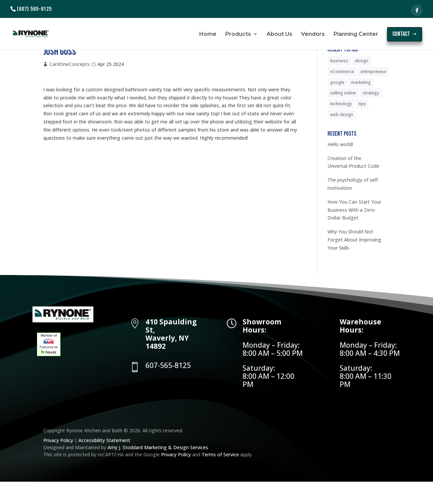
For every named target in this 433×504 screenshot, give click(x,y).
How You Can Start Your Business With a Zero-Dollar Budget (354, 232)
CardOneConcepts (70, 86)
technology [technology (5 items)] (341, 126)
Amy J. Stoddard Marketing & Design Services (158, 470)
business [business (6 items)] (339, 83)
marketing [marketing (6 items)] (361, 105)
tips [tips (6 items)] (362, 126)
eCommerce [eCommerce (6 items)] (342, 94)
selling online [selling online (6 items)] (343, 115)
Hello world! (340, 167)
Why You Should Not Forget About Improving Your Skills (354, 262)
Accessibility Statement (104, 463)
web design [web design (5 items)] (342, 137)
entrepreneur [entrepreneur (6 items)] (373, 94)
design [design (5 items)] (362, 83)
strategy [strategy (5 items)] (371, 115)
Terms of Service (220, 477)
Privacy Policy (59, 463)
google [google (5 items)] (337, 105)
